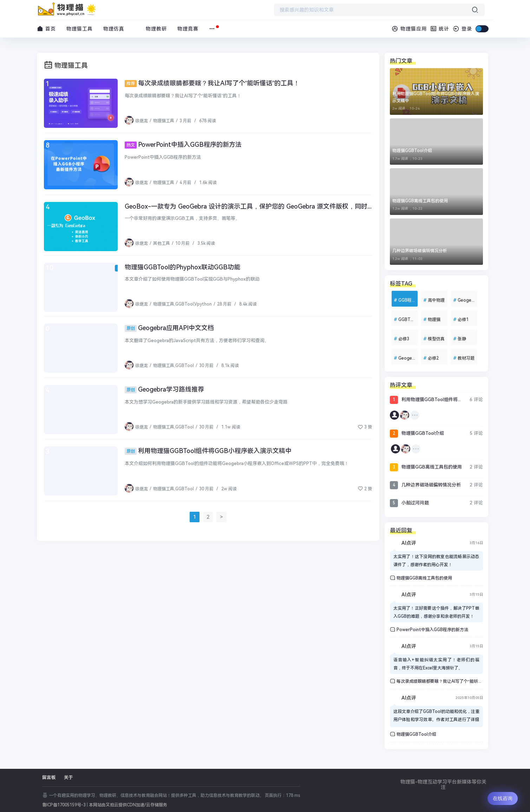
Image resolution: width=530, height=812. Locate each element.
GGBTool (185, 304)
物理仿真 (114, 29)
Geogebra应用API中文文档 (169, 328)
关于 (68, 777)
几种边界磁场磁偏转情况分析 (420, 251)
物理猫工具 (80, 29)
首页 (47, 29)
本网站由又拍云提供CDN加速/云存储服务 (128, 805)
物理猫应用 (409, 29)
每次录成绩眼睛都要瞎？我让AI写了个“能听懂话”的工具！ (212, 83)
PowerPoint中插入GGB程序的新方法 (183, 145)
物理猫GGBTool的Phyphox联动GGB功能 (182, 267)
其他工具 (162, 243)
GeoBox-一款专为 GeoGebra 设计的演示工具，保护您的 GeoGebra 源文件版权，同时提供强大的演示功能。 (278, 206)
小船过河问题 (409, 503)
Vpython (203, 304)
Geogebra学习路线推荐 (164, 389)
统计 (440, 29)
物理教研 (156, 29)
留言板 (49, 777)
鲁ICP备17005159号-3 (64, 805)
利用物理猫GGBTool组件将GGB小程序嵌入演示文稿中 (208, 451)
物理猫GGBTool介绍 (412, 151)
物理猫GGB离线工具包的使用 (420, 201)
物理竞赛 (188, 29)
